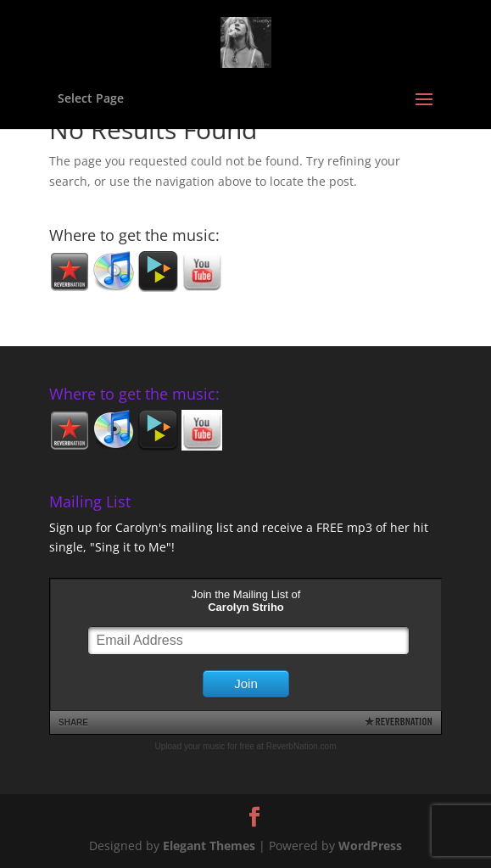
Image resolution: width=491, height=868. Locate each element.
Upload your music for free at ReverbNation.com (246, 746)
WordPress (370, 846)
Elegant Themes (209, 846)
